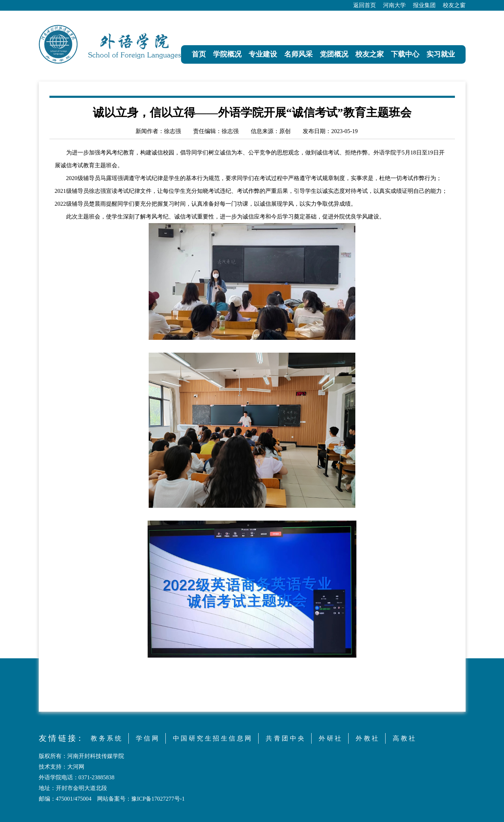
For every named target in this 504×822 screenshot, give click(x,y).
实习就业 (441, 54)
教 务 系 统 (106, 738)
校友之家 (370, 54)
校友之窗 (454, 5)
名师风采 (298, 54)
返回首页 (365, 5)
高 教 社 (404, 738)
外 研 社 (330, 738)
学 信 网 (147, 738)
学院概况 (227, 54)
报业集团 (424, 5)
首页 (199, 54)
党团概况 (334, 54)
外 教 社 (367, 738)
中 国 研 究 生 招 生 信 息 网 (212, 738)
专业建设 (263, 54)
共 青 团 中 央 (285, 738)
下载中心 (405, 54)
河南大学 (394, 5)
